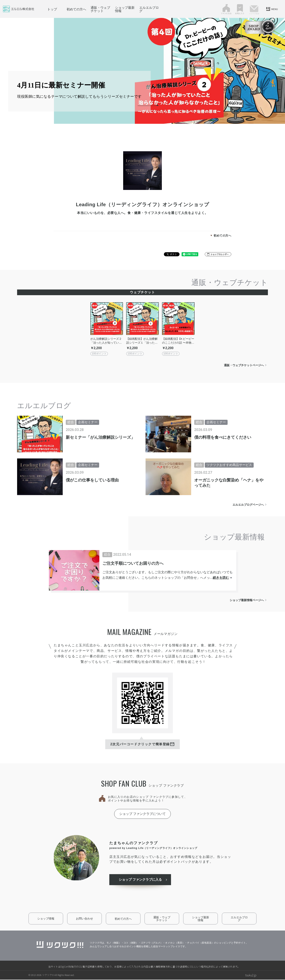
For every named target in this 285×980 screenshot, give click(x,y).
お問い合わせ (84, 919)
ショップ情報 (46, 919)
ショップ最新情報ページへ (247, 600)
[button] (218, 254)
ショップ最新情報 (125, 9)
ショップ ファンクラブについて (142, 814)
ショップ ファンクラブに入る (141, 880)
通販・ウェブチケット (100, 9)
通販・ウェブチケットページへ (244, 365)
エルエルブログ (149, 9)
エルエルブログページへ (248, 505)
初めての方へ (76, 9)
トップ (52, 9)
